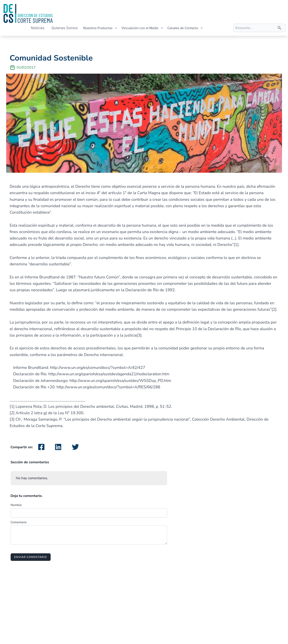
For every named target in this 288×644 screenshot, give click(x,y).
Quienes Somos (65, 28)
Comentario (19, 522)
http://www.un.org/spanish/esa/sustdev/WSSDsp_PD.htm (120, 381)
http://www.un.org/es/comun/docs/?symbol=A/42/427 (98, 368)
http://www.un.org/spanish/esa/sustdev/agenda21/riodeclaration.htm (109, 374)
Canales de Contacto (185, 28)
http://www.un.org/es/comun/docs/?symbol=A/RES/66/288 (108, 387)
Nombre (16, 505)
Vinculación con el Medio (142, 28)
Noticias (38, 28)
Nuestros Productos (100, 28)
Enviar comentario (31, 557)
